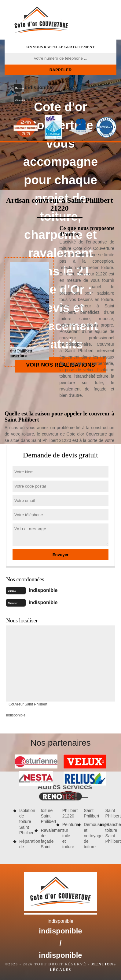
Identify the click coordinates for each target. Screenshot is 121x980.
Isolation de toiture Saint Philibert (25, 822)
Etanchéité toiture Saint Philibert (111, 833)
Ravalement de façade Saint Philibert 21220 (57, 829)
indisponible (39, 87)
